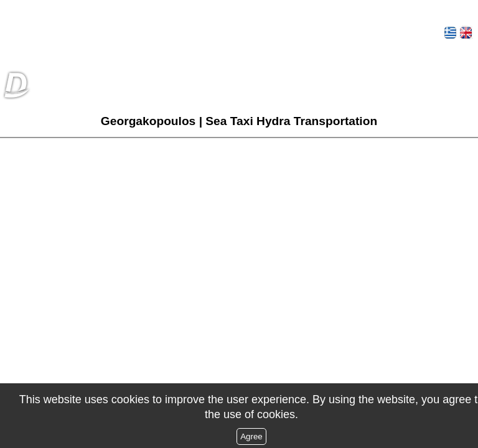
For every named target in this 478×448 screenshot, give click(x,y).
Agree (251, 436)
